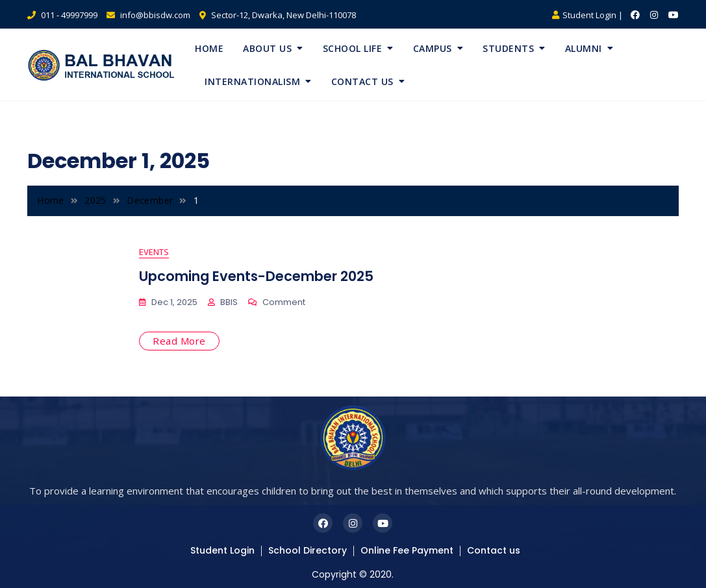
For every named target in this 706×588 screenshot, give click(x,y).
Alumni (584, 48)
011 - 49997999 (62, 15)
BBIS (229, 302)
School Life (353, 48)
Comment (284, 303)
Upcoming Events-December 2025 (256, 276)
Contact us (494, 550)
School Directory (308, 550)
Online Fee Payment (407, 550)
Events (154, 252)
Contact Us (362, 81)
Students (508, 48)
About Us (267, 48)
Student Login (222, 550)
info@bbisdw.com (148, 15)
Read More (179, 341)
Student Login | (587, 15)
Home (209, 48)
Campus (433, 48)
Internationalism (252, 81)
